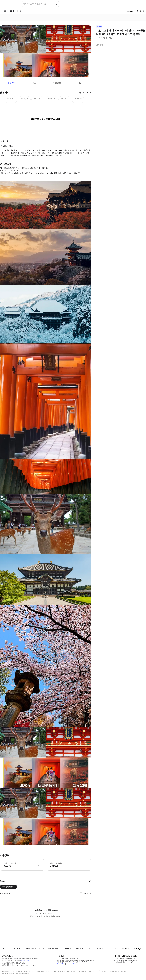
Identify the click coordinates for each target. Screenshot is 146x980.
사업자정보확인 (26, 960)
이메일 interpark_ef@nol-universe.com (126, 960)
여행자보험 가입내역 (83, 949)
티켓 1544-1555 (73, 958)
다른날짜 (86, 92)
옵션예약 (11, 83)
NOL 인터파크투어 (8, 887)
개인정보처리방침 (31, 949)
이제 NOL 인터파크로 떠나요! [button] (35, 4)
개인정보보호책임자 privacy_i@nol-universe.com (129, 962)
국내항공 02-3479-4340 (80, 962)
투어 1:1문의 (61, 964)
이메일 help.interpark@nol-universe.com (82, 960)
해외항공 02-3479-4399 (64, 962)
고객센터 (124, 949)
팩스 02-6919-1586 (63, 960)
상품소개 (34, 83)
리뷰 (80, 83)
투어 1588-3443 (62, 958)
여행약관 (68, 949)
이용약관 (17, 949)
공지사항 (113, 949)
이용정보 (57, 83)
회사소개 (5, 949)
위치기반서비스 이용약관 (51, 949)
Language (138, 949)
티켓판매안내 (100, 949)
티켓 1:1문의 (70, 964)
